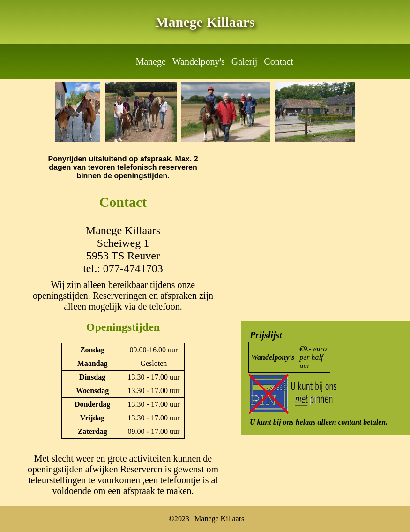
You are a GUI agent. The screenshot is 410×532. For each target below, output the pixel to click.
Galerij (245, 61)
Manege (150, 61)
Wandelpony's (199, 61)
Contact (278, 61)
